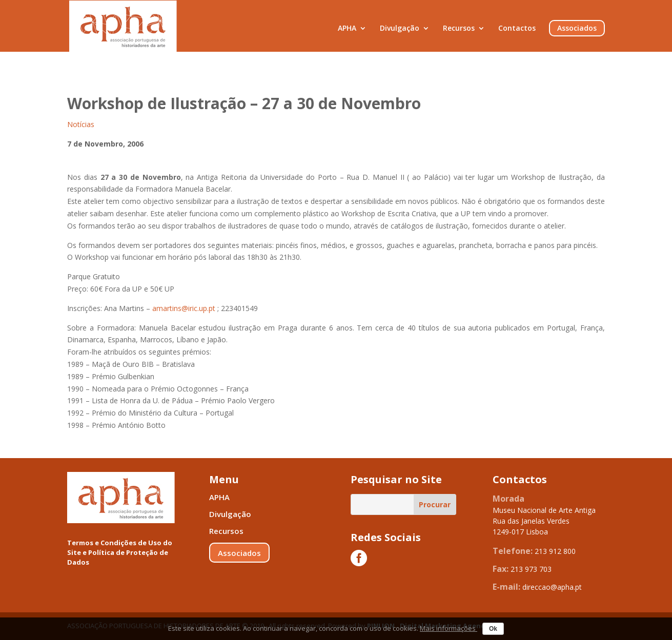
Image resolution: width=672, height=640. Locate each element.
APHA (347, 29)
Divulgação (400, 29)
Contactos (517, 29)
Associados (577, 28)
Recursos (459, 29)
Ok (493, 629)
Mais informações (449, 628)
